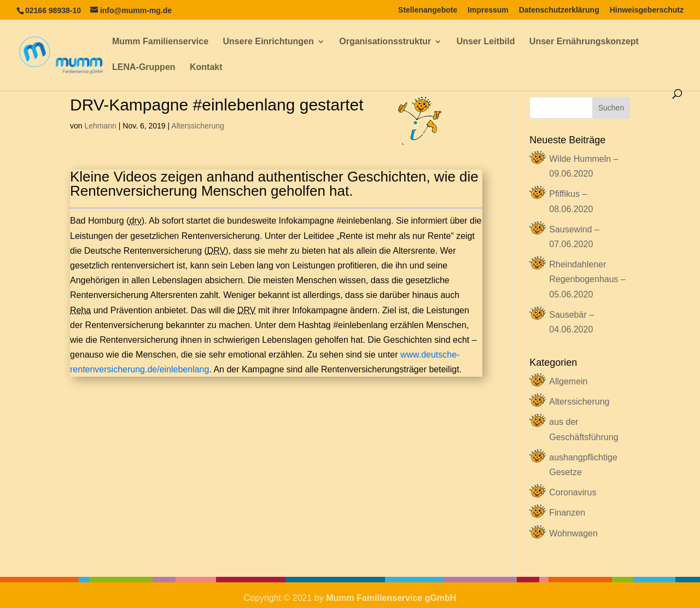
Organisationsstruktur (385, 42)
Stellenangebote (428, 10)
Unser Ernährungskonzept (584, 42)
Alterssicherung (198, 126)
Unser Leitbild (486, 42)
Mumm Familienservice (160, 42)
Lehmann (100, 126)
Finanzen (567, 513)
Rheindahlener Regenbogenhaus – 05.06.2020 (587, 279)
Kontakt (206, 68)
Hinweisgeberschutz (647, 10)
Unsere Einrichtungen (269, 42)
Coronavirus (573, 492)
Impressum (488, 10)
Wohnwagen (573, 533)
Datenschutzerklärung (559, 10)
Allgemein (568, 381)
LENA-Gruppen (144, 68)
